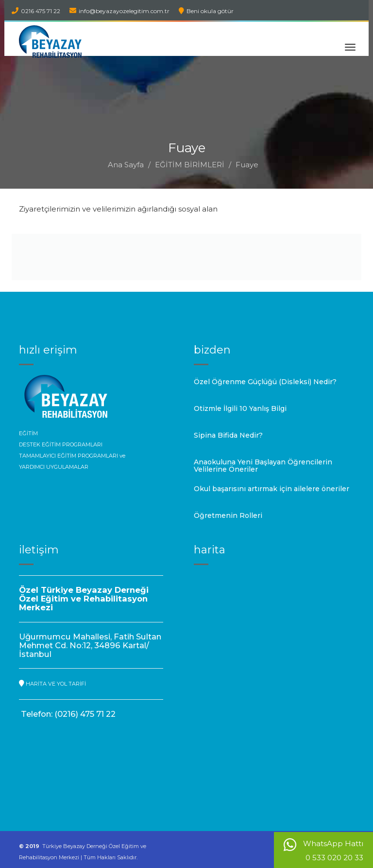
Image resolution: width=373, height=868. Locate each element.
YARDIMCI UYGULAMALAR (54, 467)
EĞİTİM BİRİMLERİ (190, 165)
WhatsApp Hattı (323, 850)
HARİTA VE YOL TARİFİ (52, 684)
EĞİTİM (28, 433)
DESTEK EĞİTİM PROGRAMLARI (61, 444)
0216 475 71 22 (36, 11)
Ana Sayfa (126, 165)
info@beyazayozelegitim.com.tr (119, 11)
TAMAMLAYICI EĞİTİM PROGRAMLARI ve (72, 456)
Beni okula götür (206, 11)
